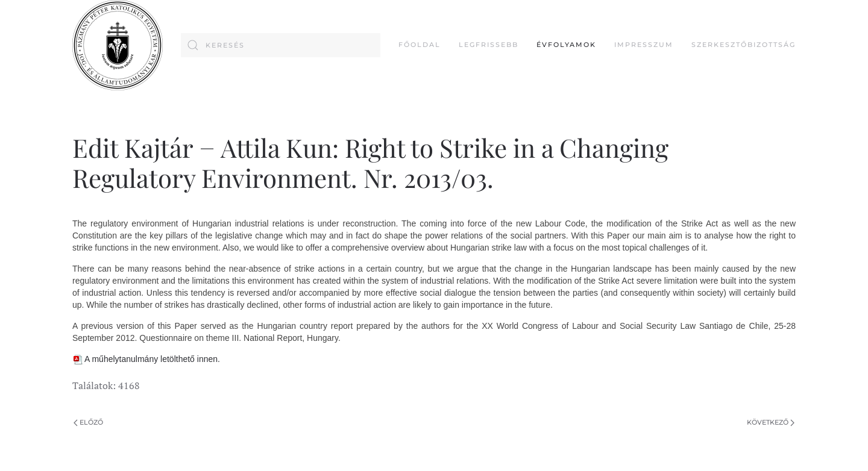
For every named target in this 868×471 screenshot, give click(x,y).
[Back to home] (118, 45)
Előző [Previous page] (88, 422)
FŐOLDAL (420, 45)
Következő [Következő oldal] (771, 422)
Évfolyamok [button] (566, 45)
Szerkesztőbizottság (744, 45)
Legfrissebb (489, 45)
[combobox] (281, 45)
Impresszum (644, 45)
